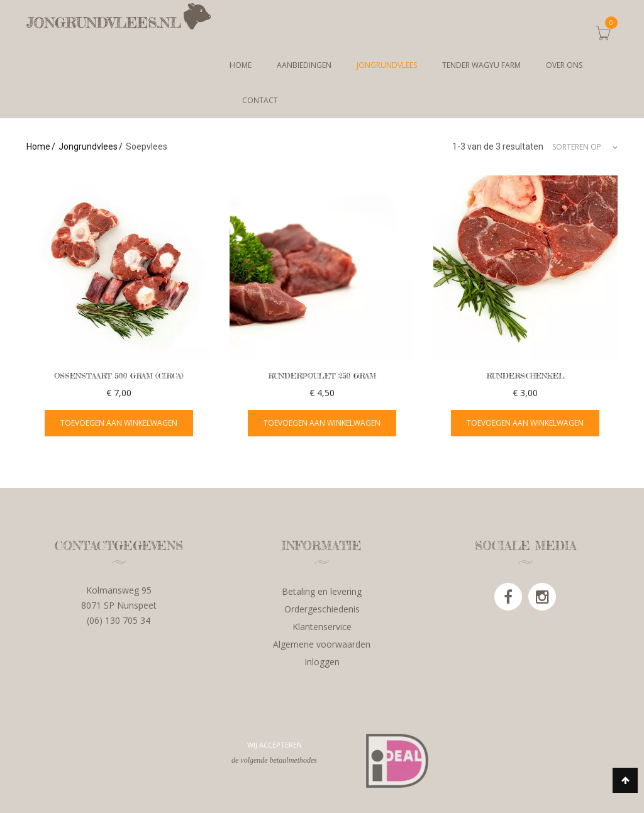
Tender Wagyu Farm (481, 65)
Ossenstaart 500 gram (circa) (119, 376)
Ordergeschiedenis (322, 609)
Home (241, 65)
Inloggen (322, 662)
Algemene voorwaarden (322, 644)
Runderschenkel (525, 376)
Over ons (564, 65)
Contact (260, 100)
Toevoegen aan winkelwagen (119, 423)
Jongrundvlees (387, 65)
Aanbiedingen (304, 65)
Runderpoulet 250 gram (322, 376)
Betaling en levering (322, 591)
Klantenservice (322, 627)
